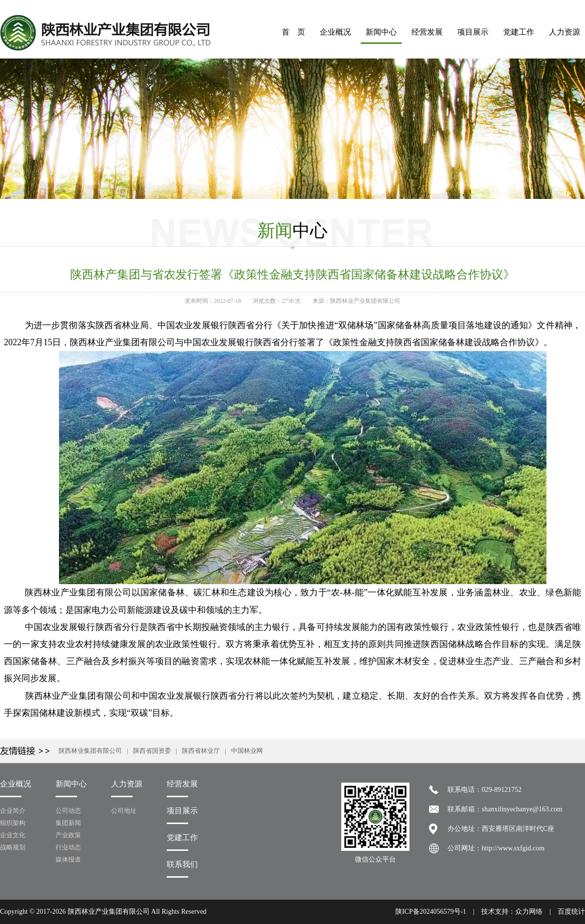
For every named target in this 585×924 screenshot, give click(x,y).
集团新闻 (68, 823)
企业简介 (13, 811)
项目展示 (473, 32)
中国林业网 (247, 751)
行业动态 (68, 847)
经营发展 (427, 32)
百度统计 (571, 912)
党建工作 (519, 32)
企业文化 (13, 835)
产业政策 (68, 835)
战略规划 (13, 847)
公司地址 (124, 811)
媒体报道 (68, 859)
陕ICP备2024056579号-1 (431, 912)
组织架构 (13, 823)
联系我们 (182, 864)
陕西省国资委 (152, 751)
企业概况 (335, 32)
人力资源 (565, 32)
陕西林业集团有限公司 (90, 751)
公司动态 (68, 811)
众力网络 (529, 912)
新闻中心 (381, 32)
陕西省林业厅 (201, 751)
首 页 (293, 32)
